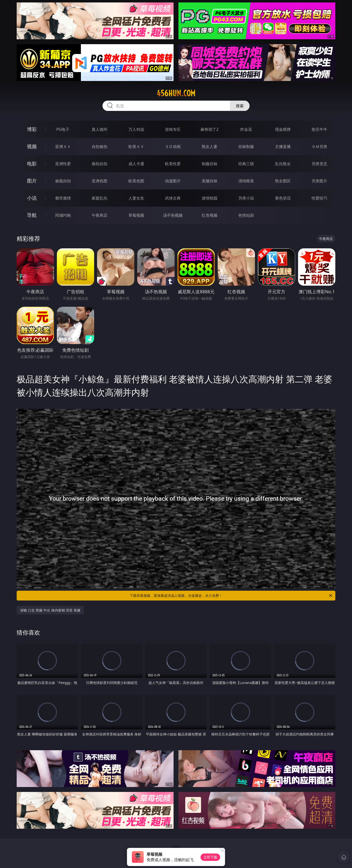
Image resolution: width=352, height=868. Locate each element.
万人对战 (136, 129)
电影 (32, 164)
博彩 (32, 129)
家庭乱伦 (100, 198)
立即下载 (210, 857)
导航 (32, 215)
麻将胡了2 (209, 129)
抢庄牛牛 (319, 129)
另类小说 (246, 198)
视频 (32, 146)
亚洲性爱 (63, 164)
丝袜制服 (246, 147)
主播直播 (283, 147)
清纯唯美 (246, 181)
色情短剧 (246, 215)
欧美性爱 (173, 164)
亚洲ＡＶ (63, 147)
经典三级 (246, 164)
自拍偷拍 (100, 147)
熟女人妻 (210, 147)
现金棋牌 (283, 129)
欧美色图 (136, 181)
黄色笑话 (283, 198)
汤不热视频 (173, 215)
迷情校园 (210, 198)
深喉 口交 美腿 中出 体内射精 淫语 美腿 (50, 610)
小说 (32, 198)
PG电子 (63, 129)
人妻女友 (136, 198)
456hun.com (176, 93)
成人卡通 (136, 164)
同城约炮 (63, 215)
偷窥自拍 (63, 181)
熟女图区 (283, 181)
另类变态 (319, 164)
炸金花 (246, 129)
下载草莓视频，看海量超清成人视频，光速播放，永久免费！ (231, 596)
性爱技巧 (319, 198)
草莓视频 (136, 215)
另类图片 (319, 181)
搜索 (240, 106)
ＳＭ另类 (319, 147)
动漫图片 (173, 181)
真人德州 (100, 129)
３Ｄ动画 (173, 147)
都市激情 (63, 198)
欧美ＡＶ (136, 147)
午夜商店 (100, 215)
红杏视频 (210, 215)
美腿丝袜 (210, 181)
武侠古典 (173, 198)
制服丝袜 (210, 164)
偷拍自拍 (100, 164)
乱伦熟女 (283, 164)
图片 (32, 181)
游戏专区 (173, 129)
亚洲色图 (100, 181)
